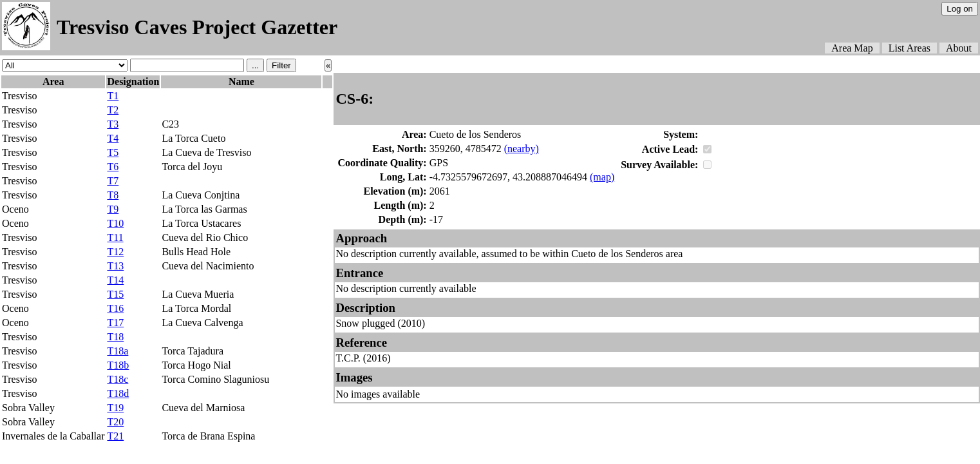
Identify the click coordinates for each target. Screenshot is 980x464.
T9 (113, 209)
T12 (115, 252)
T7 (113, 181)
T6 (113, 167)
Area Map (852, 48)
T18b (118, 365)
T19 (115, 408)
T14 (115, 280)
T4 (113, 138)
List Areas (909, 48)
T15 (115, 294)
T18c (118, 379)
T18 (115, 337)
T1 (113, 96)
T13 (115, 266)
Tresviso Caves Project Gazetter (197, 27)
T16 (115, 308)
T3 (113, 124)
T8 (113, 195)
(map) (602, 177)
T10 (115, 223)
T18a (118, 351)
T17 (115, 323)
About (959, 48)
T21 (115, 436)
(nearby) (522, 149)
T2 (113, 110)
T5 (113, 152)
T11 (115, 237)
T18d (118, 393)
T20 (115, 422)
